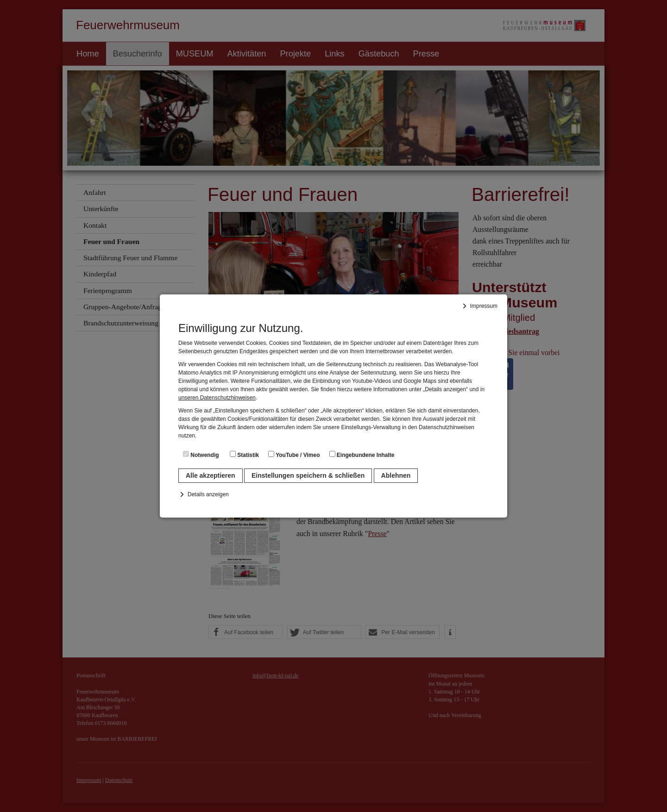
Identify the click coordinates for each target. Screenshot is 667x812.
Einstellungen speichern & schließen (308, 475)
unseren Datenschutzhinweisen (217, 398)
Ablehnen (396, 475)
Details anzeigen (208, 494)
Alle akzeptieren (211, 475)
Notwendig (201, 455)
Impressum (484, 306)
